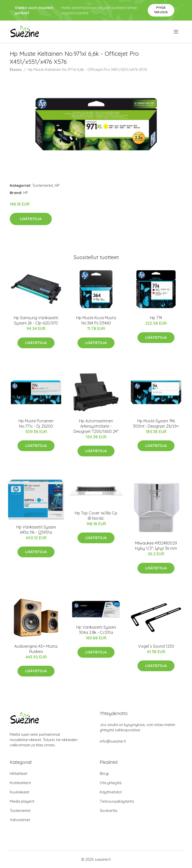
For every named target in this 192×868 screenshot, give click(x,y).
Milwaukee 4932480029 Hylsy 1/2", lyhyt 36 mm (156, 546)
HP (57, 185)
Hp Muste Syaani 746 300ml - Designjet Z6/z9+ (156, 423)
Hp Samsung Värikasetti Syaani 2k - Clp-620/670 (36, 320)
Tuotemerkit (43, 185)
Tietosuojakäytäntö (117, 801)
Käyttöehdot (111, 792)
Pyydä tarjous (161, 10)
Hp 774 (156, 318)
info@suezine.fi (113, 741)
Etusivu (16, 69)
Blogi (104, 773)
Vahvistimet (20, 820)
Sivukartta (108, 811)
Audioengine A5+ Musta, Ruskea (36, 649)
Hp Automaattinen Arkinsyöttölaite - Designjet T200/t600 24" (96, 426)
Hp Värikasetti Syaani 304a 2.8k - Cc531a (96, 630)
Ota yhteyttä (111, 783)
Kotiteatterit (20, 783)
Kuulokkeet (19, 792)
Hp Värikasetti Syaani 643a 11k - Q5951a (36, 530)
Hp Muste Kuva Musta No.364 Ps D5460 (96, 320)
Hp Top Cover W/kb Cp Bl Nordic (96, 516)
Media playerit (22, 801)
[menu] (176, 32)
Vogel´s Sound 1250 (156, 646)
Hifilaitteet (18, 773)
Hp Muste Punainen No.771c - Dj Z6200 (36, 423)
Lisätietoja (31, 219)
